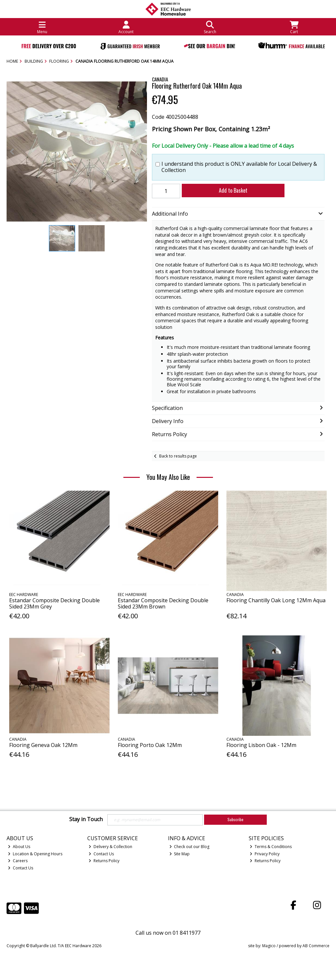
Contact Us (21, 868)
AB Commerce (316, 946)
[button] (141, 87)
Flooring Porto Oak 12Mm (150, 745)
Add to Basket (233, 190)
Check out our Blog (189, 847)
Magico (269, 946)
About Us (19, 847)
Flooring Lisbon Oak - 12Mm (261, 745)
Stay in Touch (86, 820)
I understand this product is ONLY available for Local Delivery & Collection (239, 167)
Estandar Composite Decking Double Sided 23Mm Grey (54, 603)
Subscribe (235, 819)
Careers (18, 861)
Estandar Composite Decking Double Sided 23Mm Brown (163, 603)
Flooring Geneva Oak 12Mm (43, 745)
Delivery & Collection (110, 847)
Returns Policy (104, 861)
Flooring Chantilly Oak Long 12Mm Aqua (276, 600)
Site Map (180, 854)
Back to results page (178, 456)
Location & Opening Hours (35, 854)
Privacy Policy (265, 854)
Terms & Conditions (271, 847)
